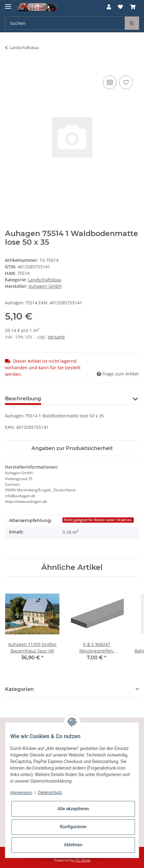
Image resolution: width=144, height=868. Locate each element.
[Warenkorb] (133, 7)
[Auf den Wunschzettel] (126, 82)
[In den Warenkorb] (10, 67)
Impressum (21, 793)
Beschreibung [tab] (23, 399)
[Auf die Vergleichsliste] (110, 82)
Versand (56, 337)
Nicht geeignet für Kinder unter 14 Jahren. (98, 520)
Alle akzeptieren (73, 809)
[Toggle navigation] (8, 4)
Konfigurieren (73, 827)
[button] (109, 7)
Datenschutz (50, 793)
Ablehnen (73, 845)
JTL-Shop (83, 860)
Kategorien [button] (19, 689)
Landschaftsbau (45, 280)
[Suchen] (65, 23)
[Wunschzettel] (120, 7)
